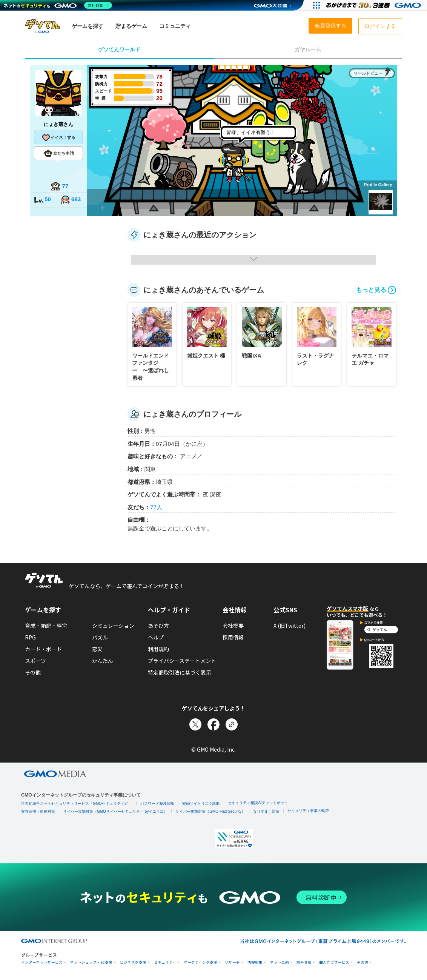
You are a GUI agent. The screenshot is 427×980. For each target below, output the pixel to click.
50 (42, 200)
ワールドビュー (368, 73)
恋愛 (97, 649)
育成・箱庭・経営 (46, 626)
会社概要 (233, 626)
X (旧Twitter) (290, 626)
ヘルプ (156, 637)
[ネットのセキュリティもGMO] (58, 5)
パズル (100, 637)
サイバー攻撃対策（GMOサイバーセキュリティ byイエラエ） (115, 811)
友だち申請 (59, 154)
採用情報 (233, 637)
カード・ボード (43, 649)
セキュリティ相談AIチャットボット (258, 803)
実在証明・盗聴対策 (38, 811)
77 (60, 187)
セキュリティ (165, 962)
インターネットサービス (42, 962)
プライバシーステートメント (182, 661)
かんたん (103, 661)
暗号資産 (304, 962)
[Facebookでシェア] (213, 724)
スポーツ (35, 661)
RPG (30, 637)
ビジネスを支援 (133, 962)
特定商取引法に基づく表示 (180, 672)
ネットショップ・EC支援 (91, 962)
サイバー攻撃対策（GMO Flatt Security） (210, 811)
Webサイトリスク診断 (201, 804)
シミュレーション (113, 626)
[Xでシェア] (195, 724)
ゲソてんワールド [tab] (119, 49)
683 (71, 200)
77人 (156, 507)
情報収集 (255, 962)
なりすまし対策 (266, 811)
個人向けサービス (334, 962)
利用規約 (158, 649)
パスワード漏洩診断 (157, 804)
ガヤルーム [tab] (308, 49)
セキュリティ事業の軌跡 (308, 811)
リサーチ (232, 962)
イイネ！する (58, 138)
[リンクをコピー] (232, 724)
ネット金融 (280, 962)
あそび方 (158, 626)
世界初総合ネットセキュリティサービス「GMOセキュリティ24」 (77, 804)
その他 (33, 672)
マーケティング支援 (200, 962)
